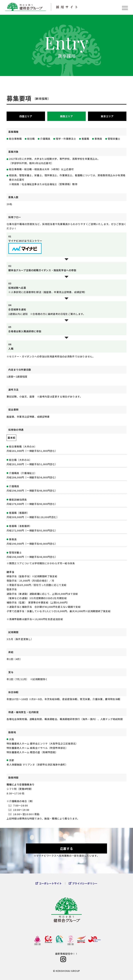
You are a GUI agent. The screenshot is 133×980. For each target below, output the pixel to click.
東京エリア (107, 116)
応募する (66, 848)
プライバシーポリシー (85, 883)
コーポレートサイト (50, 883)
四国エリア (26, 116)
